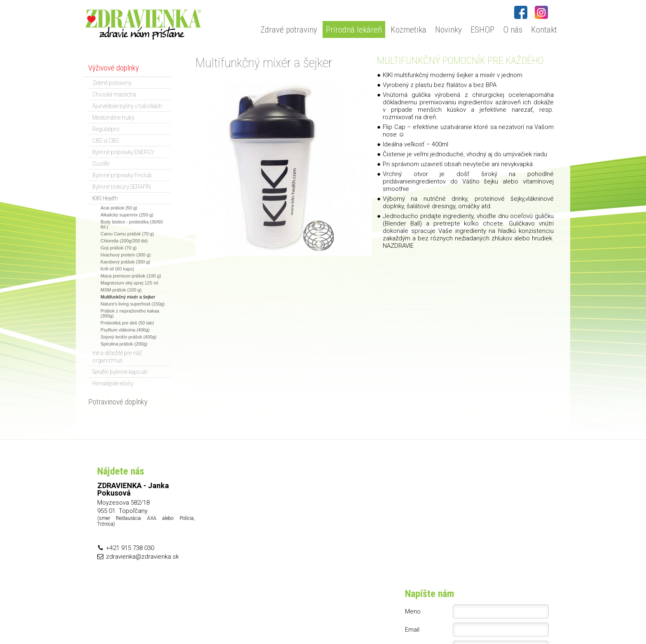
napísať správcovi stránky (336, 620)
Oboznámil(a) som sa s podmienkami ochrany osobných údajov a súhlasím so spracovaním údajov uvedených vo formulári (482, 548)
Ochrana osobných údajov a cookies (413, 620)
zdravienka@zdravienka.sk (142, 557)
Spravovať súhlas (481, 620)
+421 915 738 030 (130, 548)
